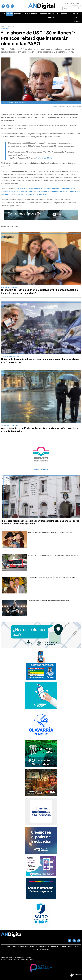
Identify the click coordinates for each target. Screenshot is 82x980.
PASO (58, 106)
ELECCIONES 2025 (76, 106)
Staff (36, 952)
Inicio (4, 14)
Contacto (44, 952)
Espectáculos (67, 14)
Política (10, 14)
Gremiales (26, 14)
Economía (18, 14)
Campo (58, 14)
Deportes (44, 14)
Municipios (35, 14)
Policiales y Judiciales (77, 18)
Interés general (51, 16)
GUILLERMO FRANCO (66, 106)
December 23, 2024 (46, 158)
